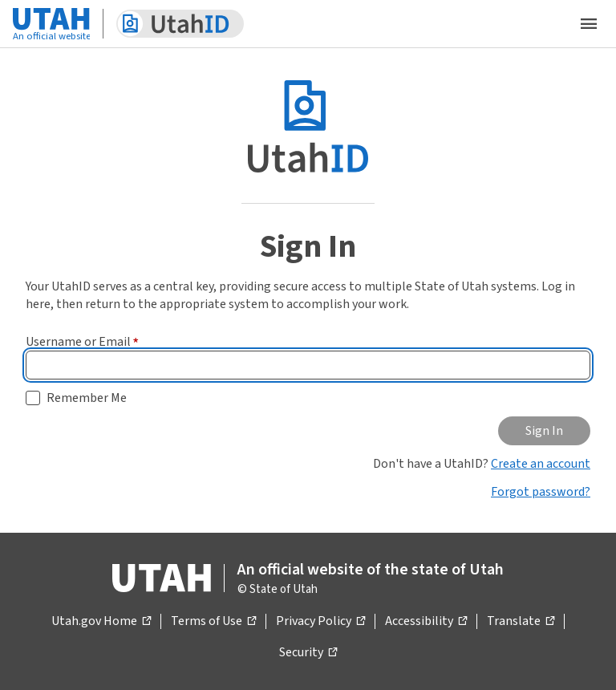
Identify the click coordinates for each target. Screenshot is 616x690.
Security (308, 653)
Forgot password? (541, 492)
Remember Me (87, 398)
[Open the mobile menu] (589, 24)
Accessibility (426, 622)
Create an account (541, 464)
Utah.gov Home (101, 622)
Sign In (544, 431)
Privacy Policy (320, 622)
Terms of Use (213, 622)
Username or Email (82, 342)
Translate (521, 622)
